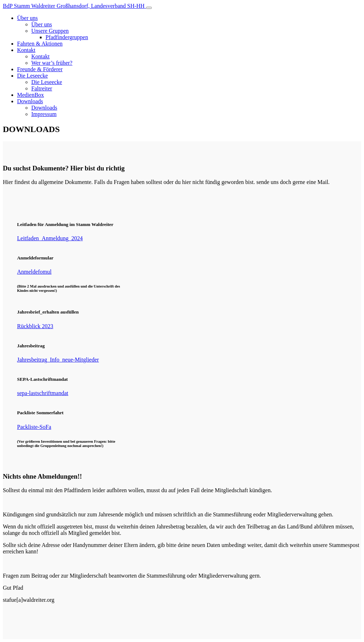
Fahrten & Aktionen (40, 44)
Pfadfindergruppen (67, 37)
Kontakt (26, 50)
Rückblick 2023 (35, 326)
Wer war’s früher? (52, 63)
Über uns (27, 18)
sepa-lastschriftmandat (43, 393)
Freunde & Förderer (40, 69)
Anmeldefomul (34, 272)
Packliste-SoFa (34, 427)
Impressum (44, 114)
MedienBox (31, 95)
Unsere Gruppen (50, 31)
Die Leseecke (33, 76)
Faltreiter (42, 88)
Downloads (30, 101)
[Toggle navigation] (149, 8)
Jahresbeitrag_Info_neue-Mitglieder (58, 360)
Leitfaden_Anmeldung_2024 (50, 238)
